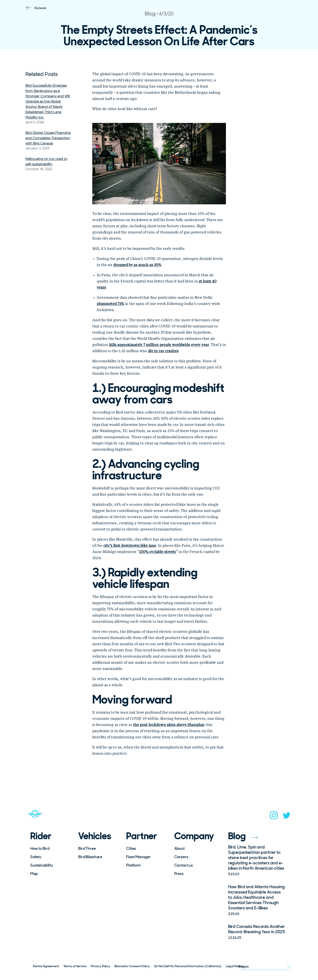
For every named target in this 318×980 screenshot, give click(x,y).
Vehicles (95, 836)
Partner (142, 836)
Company (194, 836)
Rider (41, 836)
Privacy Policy (100, 966)
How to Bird (40, 848)
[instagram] (274, 817)
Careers (181, 857)
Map (34, 874)
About (179, 848)
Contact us (184, 865)
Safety (36, 857)
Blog (243, 836)
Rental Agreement (46, 966)
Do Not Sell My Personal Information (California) (188, 966)
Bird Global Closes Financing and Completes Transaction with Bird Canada (48, 138)
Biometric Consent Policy (132, 966)
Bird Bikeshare (90, 857)
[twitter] (287, 817)
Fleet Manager (138, 857)
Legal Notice (235, 966)
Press (179, 874)
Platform (133, 865)
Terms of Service (75, 966)
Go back (40, 8)
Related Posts (42, 74)
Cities (131, 848)
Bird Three (87, 848)
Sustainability (42, 865)
